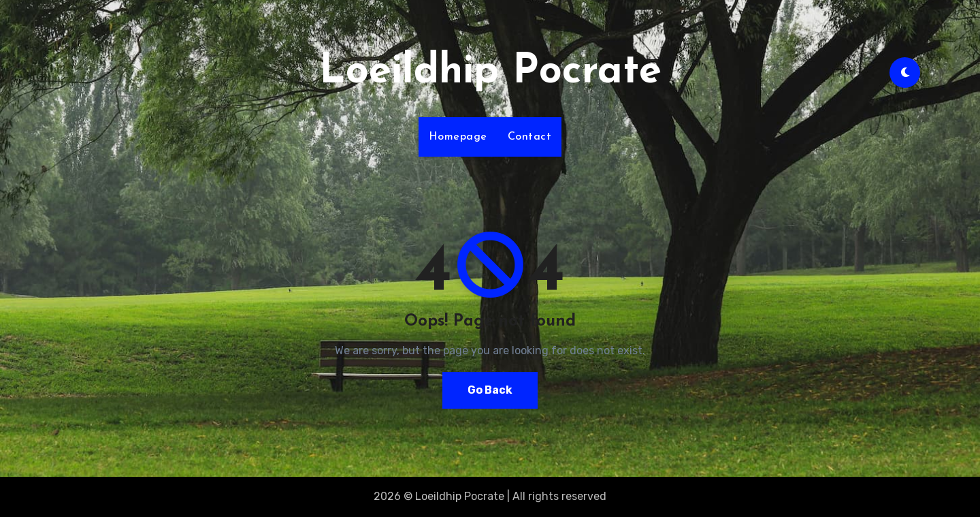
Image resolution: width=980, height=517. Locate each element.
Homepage (458, 137)
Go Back (490, 390)
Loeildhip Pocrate (490, 72)
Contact (530, 137)
